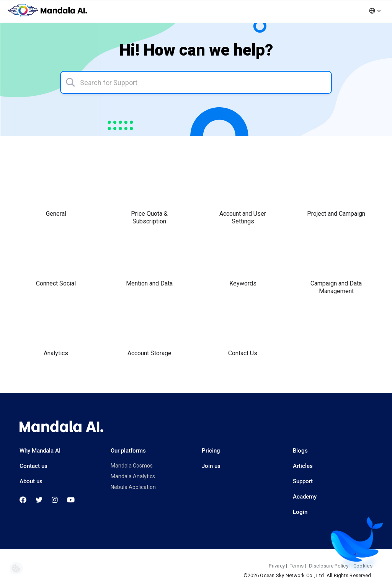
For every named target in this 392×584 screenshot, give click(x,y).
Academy (305, 497)
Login (300, 512)
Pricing (211, 451)
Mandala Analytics (133, 476)
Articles (303, 466)
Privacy (277, 566)
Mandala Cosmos (132, 466)
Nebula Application (133, 487)
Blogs (300, 451)
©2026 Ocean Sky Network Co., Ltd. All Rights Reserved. (308, 575)
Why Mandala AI (40, 451)
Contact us (33, 466)
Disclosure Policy (329, 566)
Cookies (363, 566)
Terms (297, 566)
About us (31, 481)
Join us (211, 466)
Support (303, 481)
